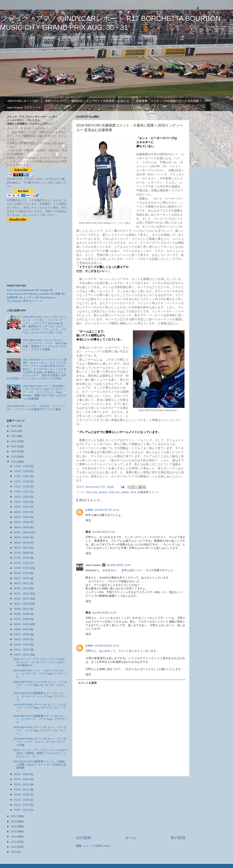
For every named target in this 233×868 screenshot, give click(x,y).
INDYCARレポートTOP (23, 101)
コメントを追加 (87, 683)
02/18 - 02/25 (22, 779)
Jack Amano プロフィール (24, 107)
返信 (88, 520)
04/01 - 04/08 (22, 634)
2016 (14, 821)
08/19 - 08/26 (22, 543)
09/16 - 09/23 (22, 522)
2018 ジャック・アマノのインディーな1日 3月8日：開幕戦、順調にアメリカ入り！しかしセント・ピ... (40, 753)
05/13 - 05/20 (22, 604)
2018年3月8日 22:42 (104, 613)
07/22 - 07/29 (22, 558)
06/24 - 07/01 (22, 573)
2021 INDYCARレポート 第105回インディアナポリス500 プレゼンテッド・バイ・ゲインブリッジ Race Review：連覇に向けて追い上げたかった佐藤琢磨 (45, 392)
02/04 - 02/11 (22, 789)
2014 (14, 831)
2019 (14, 457)
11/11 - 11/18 (22, 486)
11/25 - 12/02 (22, 476)
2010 (14, 852)
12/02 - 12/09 (22, 471)
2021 (14, 446)
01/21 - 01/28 (22, 800)
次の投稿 (83, 838)
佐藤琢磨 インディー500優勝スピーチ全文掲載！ (169, 101)
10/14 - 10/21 (22, 502)
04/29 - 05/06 (22, 614)
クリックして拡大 (121, 223)
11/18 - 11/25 (22, 481)
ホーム (131, 838)
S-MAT (90, 510)
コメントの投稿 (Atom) (97, 846)
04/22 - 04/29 (22, 619)
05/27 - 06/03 (22, 594)
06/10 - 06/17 (22, 583)
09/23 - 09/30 (22, 517)
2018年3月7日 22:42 (107, 510)
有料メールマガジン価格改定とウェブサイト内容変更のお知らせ (87, 101)
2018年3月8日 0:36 (104, 532)
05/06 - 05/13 (22, 609)
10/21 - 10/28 (22, 497)
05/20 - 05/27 (22, 599)
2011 (14, 847)
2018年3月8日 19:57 (119, 565)
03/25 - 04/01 (22, 639)
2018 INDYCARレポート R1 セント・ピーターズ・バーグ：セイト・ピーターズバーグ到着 (40, 742)
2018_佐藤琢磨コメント (145, 492)
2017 (14, 816)
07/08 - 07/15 (22, 568)
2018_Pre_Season (97, 492)
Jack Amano (93, 565)
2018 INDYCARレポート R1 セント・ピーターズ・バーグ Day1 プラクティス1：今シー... (40, 730)
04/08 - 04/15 (22, 629)
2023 (14, 436)
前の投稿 (178, 838)
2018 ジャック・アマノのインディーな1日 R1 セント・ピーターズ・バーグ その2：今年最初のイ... (40, 662)
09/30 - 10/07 (22, 512)
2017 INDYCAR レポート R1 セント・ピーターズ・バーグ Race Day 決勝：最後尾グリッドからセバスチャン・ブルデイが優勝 (45, 345)
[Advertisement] (131, 806)
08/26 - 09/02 (22, 537)
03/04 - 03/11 (22, 655)
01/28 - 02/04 (22, 794)
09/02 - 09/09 (22, 532)
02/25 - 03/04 (22, 774)
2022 (14, 441)
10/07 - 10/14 (22, 507)
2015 (14, 826)
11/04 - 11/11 (22, 491)
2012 (14, 842)
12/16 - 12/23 (22, 466)
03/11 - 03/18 (22, 650)
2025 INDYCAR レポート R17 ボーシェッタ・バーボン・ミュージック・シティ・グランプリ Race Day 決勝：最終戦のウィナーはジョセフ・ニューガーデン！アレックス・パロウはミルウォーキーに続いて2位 (45, 325)
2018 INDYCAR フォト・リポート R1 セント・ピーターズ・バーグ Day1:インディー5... (40, 674)
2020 (14, 451)
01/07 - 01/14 (22, 810)
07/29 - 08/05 (22, 553)
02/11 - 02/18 (22, 784)
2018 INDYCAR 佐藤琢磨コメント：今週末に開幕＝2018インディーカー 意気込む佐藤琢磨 (40, 765)
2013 (14, 837)
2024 (14, 431)
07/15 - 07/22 (22, 563)
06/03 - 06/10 (22, 588)
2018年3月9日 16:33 (107, 646)
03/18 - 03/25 (22, 645)
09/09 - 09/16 (22, 527)
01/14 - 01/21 (22, 805)
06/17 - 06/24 (22, 578)
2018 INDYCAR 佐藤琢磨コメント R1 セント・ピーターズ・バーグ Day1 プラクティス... (40, 696)
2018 (14, 462)
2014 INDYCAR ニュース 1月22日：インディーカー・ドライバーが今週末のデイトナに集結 (36, 408)
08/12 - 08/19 (22, 548)
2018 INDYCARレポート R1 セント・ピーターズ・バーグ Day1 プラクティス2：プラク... (40, 708)
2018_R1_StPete (119, 492)
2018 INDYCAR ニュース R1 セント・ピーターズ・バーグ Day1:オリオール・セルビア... (40, 685)
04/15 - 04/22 (22, 624)
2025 (14, 426)
